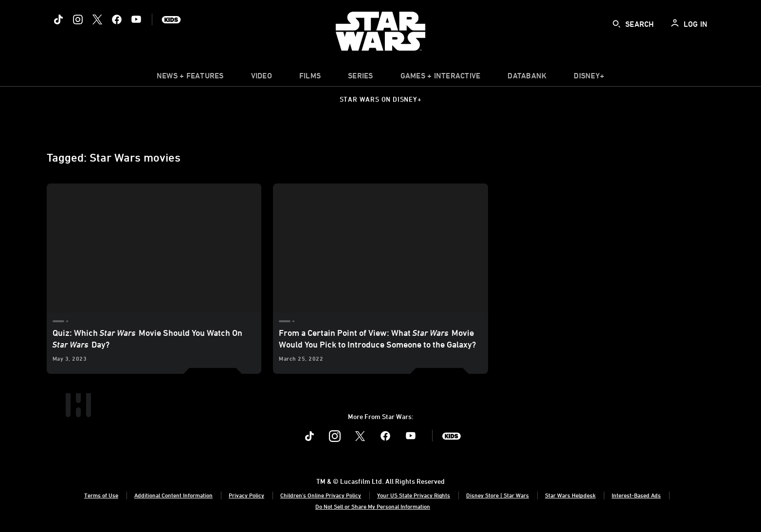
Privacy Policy (246, 495)
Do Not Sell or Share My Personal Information (373, 506)
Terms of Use (101, 495)
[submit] (616, 24)
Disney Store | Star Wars (498, 495)
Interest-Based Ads (636, 495)
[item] (190, 78)
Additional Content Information (173, 495)
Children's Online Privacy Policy (321, 495)
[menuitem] (262, 78)
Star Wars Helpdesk (570, 495)
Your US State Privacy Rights (414, 495)
